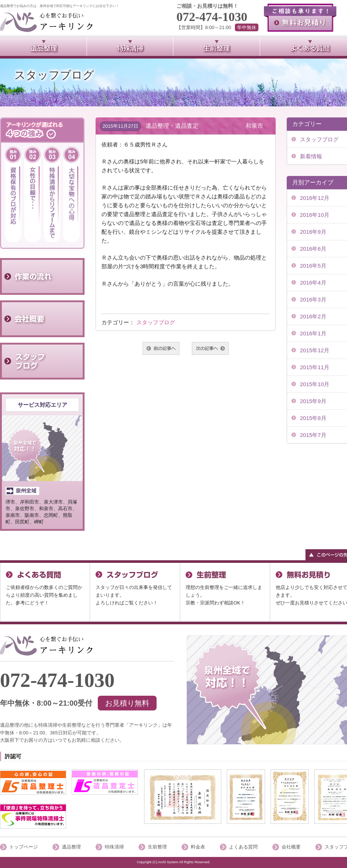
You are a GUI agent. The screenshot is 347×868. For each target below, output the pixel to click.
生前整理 (157, 847)
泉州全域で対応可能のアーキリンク (46, 22)
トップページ (24, 847)
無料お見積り (300, 18)
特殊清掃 (114, 847)
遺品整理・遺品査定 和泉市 (204, 126)
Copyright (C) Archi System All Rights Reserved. (173, 862)
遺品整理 (71, 847)
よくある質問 (243, 847)
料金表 (198, 847)
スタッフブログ (156, 322)
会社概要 (291, 847)
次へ (210, 348)
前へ (161, 348)
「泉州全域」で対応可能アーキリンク (46, 645)
